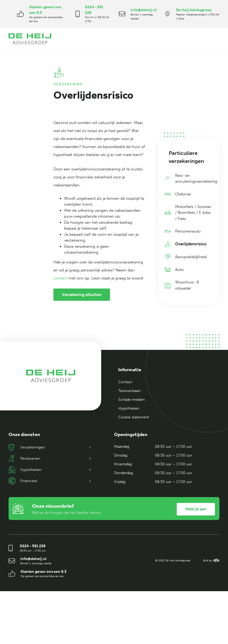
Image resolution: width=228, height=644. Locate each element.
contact (60, 278)
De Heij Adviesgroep (194, 10)
